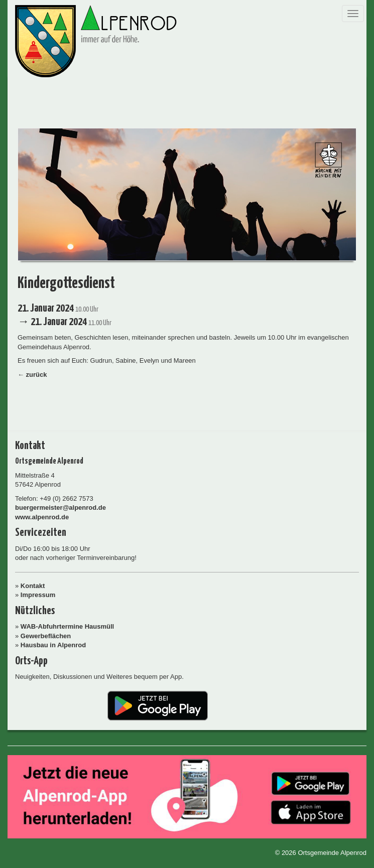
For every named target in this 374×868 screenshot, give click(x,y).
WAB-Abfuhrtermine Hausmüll (67, 626)
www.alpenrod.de (42, 517)
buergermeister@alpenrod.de (60, 508)
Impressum (38, 595)
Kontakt (33, 586)
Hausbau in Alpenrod (53, 645)
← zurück (32, 375)
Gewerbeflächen (46, 636)
